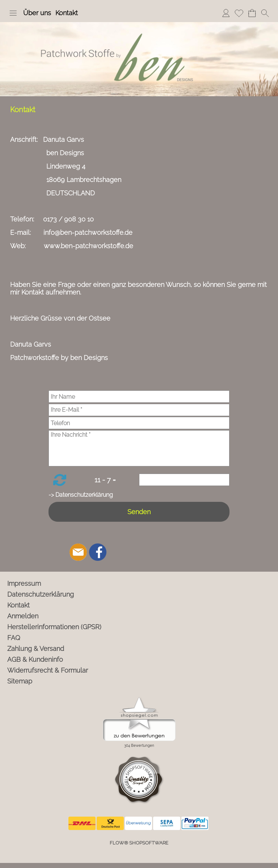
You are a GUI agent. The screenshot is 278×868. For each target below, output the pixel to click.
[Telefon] (139, 423)
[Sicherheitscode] (184, 480)
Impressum (24, 583)
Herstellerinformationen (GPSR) (54, 627)
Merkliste (239, 13)
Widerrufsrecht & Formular (48, 670)
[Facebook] (98, 552)
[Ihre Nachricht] (139, 448)
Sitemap (20, 681)
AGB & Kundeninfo (35, 659)
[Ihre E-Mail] (139, 410)
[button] (13, 13)
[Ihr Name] (139, 397)
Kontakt (67, 13)
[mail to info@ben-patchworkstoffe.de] (78, 552)
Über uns (37, 13)
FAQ (14, 638)
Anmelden (226, 13)
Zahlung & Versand (36, 649)
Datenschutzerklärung (41, 594)
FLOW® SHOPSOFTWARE (139, 843)
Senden (139, 512)
